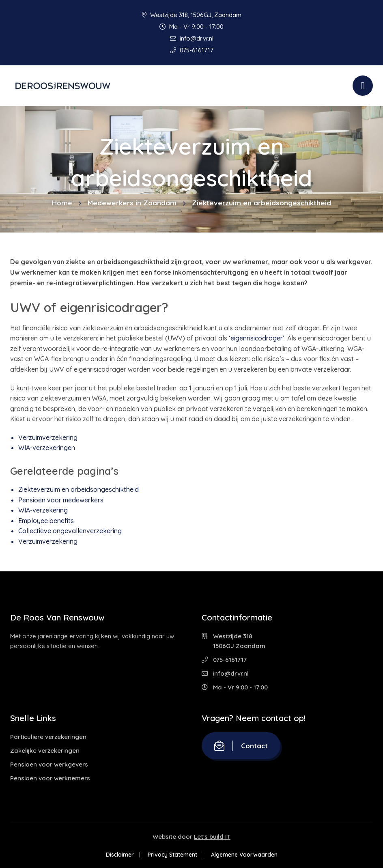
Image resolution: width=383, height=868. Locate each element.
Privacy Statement (172, 855)
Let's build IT (212, 837)
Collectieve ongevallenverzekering (70, 531)
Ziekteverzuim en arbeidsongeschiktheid (79, 489)
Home (62, 203)
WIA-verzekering (43, 510)
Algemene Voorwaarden (244, 855)
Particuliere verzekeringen (48, 737)
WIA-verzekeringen (47, 448)
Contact (241, 746)
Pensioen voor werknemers (50, 778)
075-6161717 (192, 50)
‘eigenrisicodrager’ (257, 338)
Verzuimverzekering (48, 437)
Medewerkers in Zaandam (132, 203)
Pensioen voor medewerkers (61, 500)
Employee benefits (46, 521)
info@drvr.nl (192, 38)
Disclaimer (120, 855)
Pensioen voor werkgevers (49, 764)
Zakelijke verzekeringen (45, 751)
